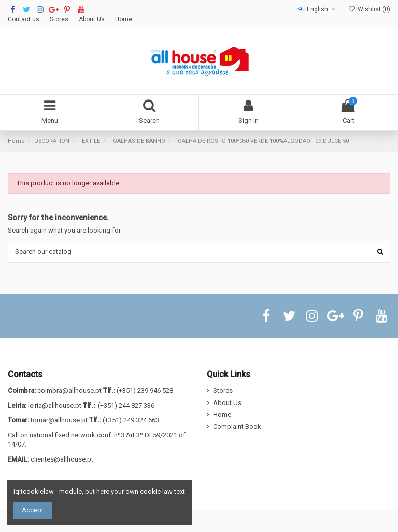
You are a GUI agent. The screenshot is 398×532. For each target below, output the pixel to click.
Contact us (24, 19)
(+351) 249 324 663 (131, 420)
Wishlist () (369, 9)
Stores (60, 19)
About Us (93, 19)
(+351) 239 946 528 (145, 390)
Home (124, 19)
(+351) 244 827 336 (126, 405)
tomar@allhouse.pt (59, 420)
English (317, 9)
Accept (33, 510)
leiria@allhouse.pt (55, 405)
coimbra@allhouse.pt (69, 390)
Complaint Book (237, 427)
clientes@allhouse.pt (62, 459)
